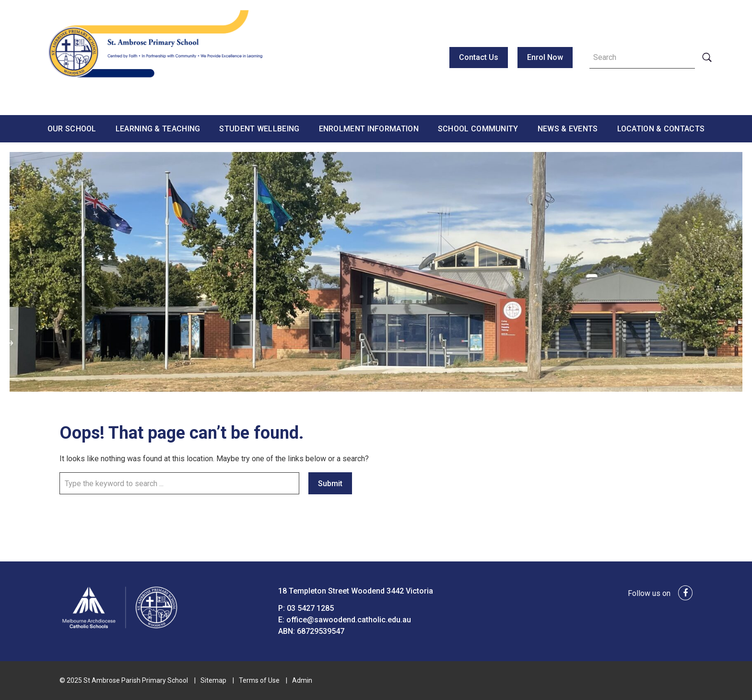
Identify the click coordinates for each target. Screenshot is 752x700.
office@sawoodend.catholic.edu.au (349, 620)
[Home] (119, 628)
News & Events (568, 129)
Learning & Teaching (158, 129)
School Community (478, 129)
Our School (72, 129)
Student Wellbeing (259, 129)
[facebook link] (682, 593)
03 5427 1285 (310, 608)
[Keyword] (642, 58)
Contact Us (479, 57)
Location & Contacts (661, 129)
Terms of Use (259, 680)
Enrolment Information (369, 129)
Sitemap (213, 680)
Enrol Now (545, 57)
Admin (302, 680)
